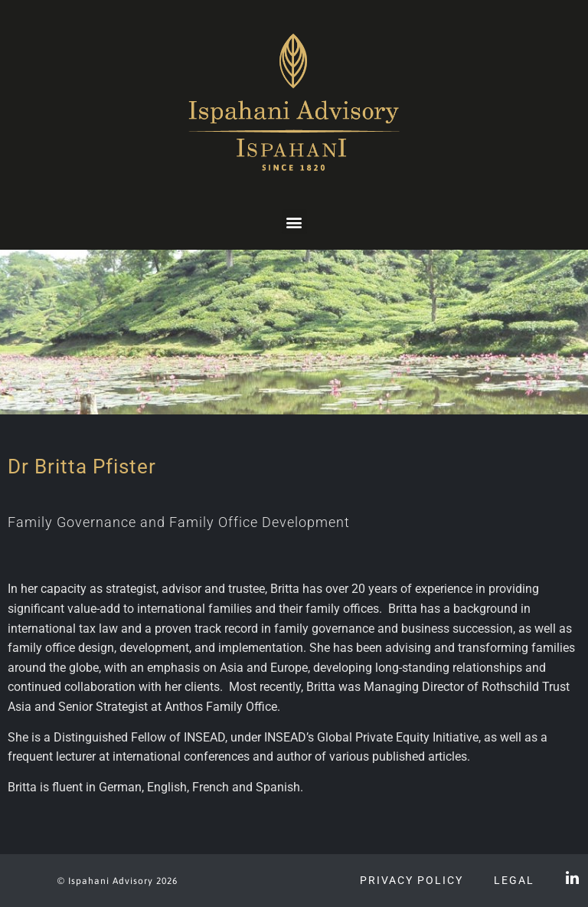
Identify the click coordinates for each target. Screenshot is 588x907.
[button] (294, 222)
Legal (514, 880)
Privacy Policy (412, 880)
